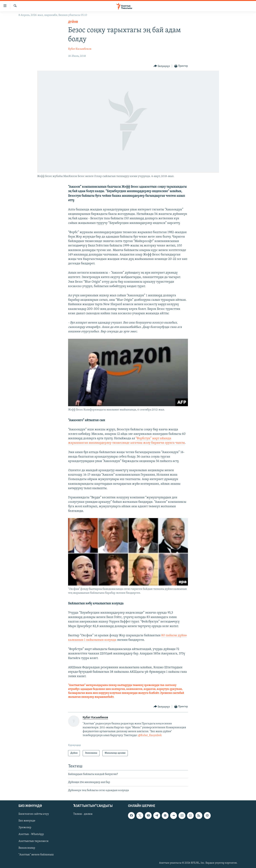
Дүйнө (73, 22)
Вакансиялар (27, 848)
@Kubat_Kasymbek (150, 735)
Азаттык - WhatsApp (31, 834)
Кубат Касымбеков (80, 49)
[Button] (162, 66)
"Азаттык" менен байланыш (36, 855)
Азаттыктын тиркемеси (34, 841)
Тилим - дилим (83, 814)
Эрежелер (25, 828)
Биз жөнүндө (27, 821)
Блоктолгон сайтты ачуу (34, 814)
